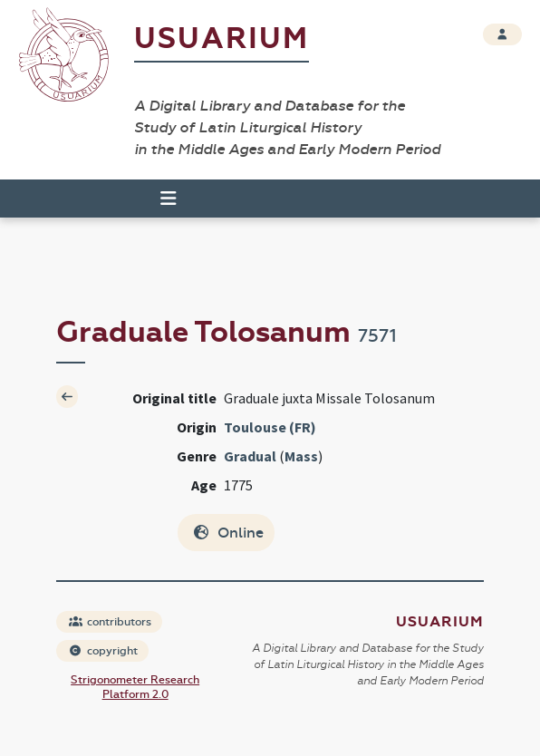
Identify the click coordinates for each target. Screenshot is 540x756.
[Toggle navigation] (160, 199)
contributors (110, 622)
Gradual (250, 456)
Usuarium (222, 39)
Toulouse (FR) (270, 427)
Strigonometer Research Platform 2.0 (135, 687)
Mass (301, 456)
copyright (103, 651)
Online (228, 533)
